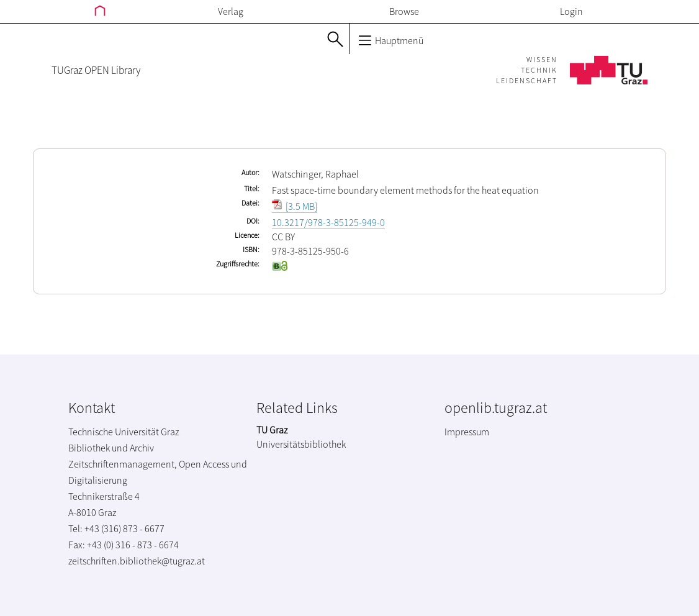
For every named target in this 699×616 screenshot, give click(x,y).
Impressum (467, 432)
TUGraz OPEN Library (96, 70)
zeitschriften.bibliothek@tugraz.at (137, 561)
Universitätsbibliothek (301, 444)
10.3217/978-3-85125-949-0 (328, 222)
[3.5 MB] (295, 206)
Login (571, 11)
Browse (404, 11)
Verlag (231, 11)
